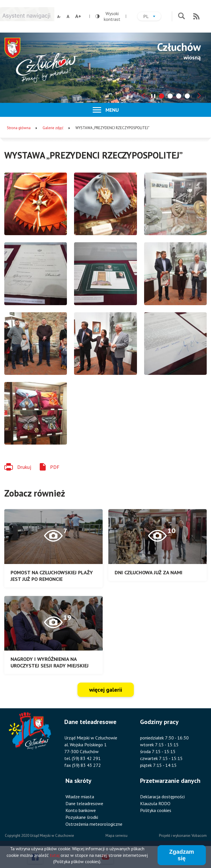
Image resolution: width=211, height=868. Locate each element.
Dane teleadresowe (84, 803)
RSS (196, 16)
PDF (55, 467)
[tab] (162, 96)
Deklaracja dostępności (162, 797)
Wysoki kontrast (108, 16)
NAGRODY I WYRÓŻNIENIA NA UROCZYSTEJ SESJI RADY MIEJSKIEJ (50, 662)
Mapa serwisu (117, 836)
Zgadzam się (182, 855)
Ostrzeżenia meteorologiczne (94, 824)
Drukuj (24, 467)
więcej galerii (106, 690)
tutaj (55, 855)
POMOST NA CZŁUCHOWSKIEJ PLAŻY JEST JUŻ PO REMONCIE (52, 576)
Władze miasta (80, 797)
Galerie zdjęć (53, 128)
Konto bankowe (81, 810)
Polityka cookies (156, 810)
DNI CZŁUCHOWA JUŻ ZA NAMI (149, 572)
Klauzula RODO (155, 803)
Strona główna (19, 128)
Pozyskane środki (82, 817)
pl (152, 17)
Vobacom (199, 836)
